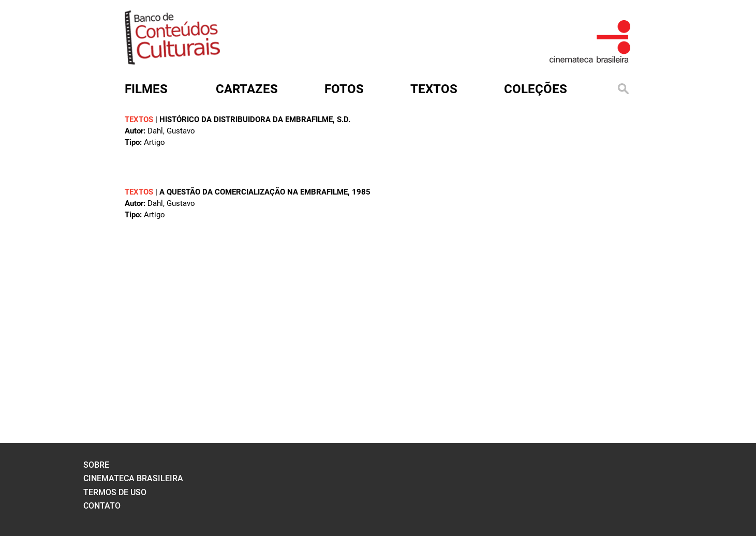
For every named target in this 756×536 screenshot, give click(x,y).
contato (102, 506)
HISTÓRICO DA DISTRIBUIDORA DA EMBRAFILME (246, 120)
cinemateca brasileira (133, 478)
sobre (96, 465)
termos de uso (115, 492)
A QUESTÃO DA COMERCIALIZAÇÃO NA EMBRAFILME (254, 192)
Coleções (536, 89)
